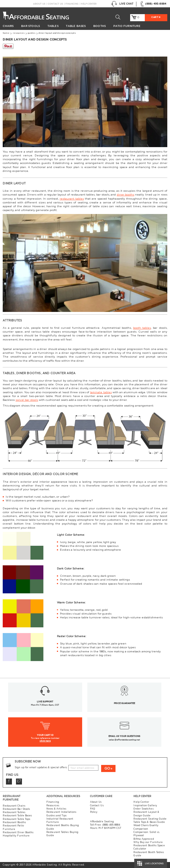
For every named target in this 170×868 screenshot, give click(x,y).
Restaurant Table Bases (17, 816)
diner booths (126, 195)
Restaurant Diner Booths (18, 833)
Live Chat (122, 4)
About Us (39, 4)
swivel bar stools (27, 400)
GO (107, 768)
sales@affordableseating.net (124, 740)
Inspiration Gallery (145, 806)
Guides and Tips (56, 816)
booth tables (142, 328)
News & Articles (56, 809)
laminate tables (101, 392)
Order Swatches (143, 809)
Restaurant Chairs (14, 806)
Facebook (9, 782)
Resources (19, 33)
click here (45, 741)
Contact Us (55, 4)
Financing (72, 4)
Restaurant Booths (14, 822)
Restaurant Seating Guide (150, 819)
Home (6, 33)
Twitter (19, 782)
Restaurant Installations (61, 812)
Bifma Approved (144, 839)
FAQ (92, 809)
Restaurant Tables (14, 812)
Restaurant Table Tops (16, 819)
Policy (94, 812)
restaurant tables (72, 199)
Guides (32, 33)
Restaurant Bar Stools (16, 809)
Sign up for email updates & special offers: (41, 768)
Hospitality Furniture (16, 836)
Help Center (89, 4)
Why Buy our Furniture (148, 842)
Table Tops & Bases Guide (149, 822)
